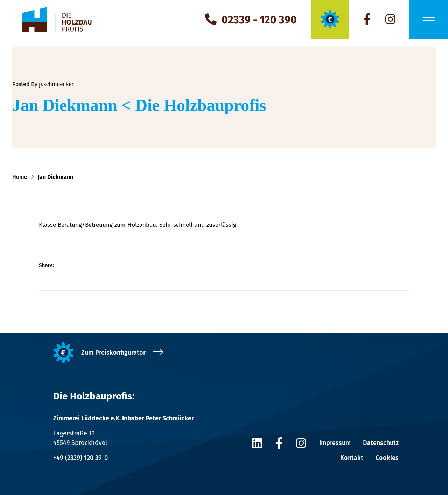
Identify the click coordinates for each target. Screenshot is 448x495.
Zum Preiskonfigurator (113, 353)
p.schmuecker (56, 84)
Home (21, 177)
